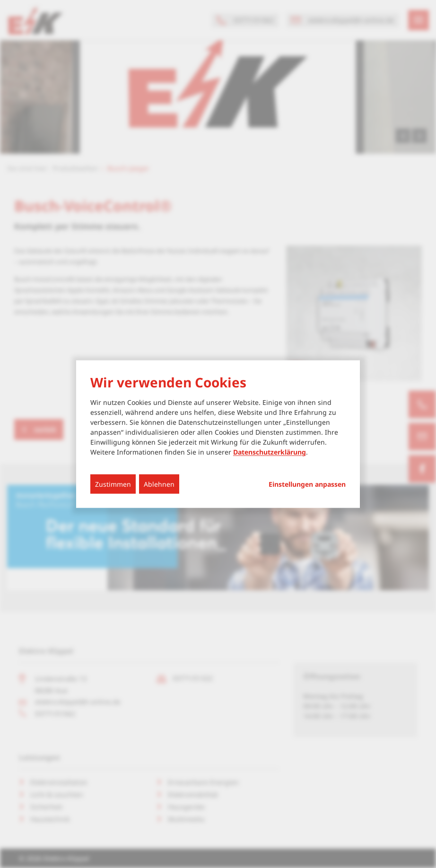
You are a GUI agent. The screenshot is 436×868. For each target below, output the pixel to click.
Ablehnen (159, 484)
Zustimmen (113, 484)
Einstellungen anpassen (307, 484)
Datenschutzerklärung (270, 452)
